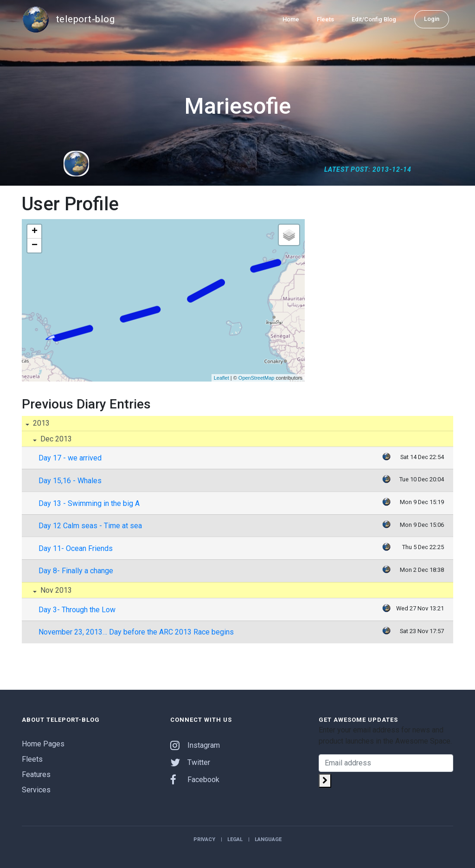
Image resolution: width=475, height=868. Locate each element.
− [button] (35, 246)
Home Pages (43, 744)
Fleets (325, 19)
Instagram (195, 745)
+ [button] (35, 232)
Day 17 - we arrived (70, 458)
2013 (40, 423)
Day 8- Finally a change (76, 571)
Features (36, 774)
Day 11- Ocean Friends (76, 548)
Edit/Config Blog (374, 19)
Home (291, 19)
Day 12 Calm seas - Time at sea (90, 526)
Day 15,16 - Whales (70, 481)
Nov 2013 (55, 590)
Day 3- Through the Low (77, 610)
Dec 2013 (55, 439)
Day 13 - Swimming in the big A (89, 503)
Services (36, 790)
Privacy (204, 839)
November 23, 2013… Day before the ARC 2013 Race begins (136, 632)
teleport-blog (68, 19)
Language (268, 839)
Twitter (190, 762)
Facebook (195, 780)
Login (432, 19)
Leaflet (221, 378)
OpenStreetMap (257, 378)
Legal (235, 839)
